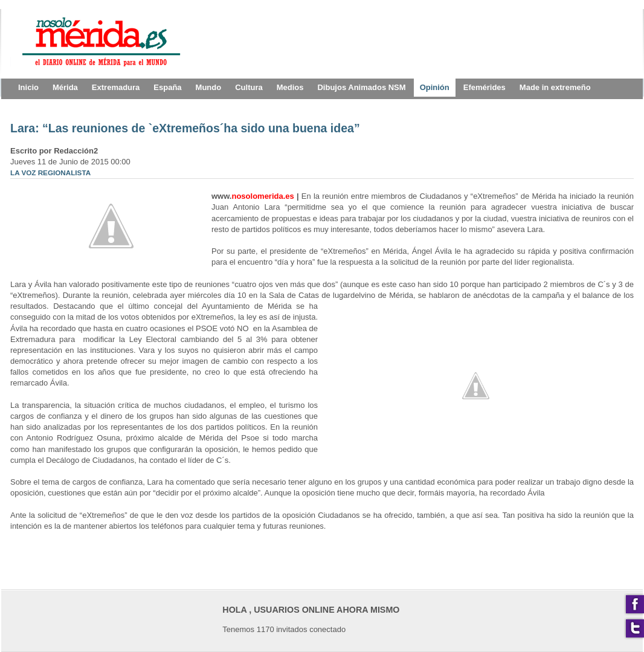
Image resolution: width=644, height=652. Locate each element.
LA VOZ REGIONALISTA (50, 173)
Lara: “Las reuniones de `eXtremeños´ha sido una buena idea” (185, 128)
